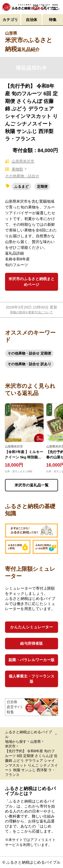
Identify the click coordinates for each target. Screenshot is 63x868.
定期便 (42, 187)
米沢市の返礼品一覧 (32, 485)
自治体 (31, 20)
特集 (53, 20)
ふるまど (21, 187)
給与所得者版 (31, 643)
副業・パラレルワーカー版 (31, 660)
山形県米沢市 (20, 161)
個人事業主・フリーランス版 (32, 679)
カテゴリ (10, 20)
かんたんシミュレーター (32, 627)
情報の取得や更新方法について (31, 312)
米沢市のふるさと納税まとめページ (32, 282)
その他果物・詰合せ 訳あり (29, 364)
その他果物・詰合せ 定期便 (29, 353)
